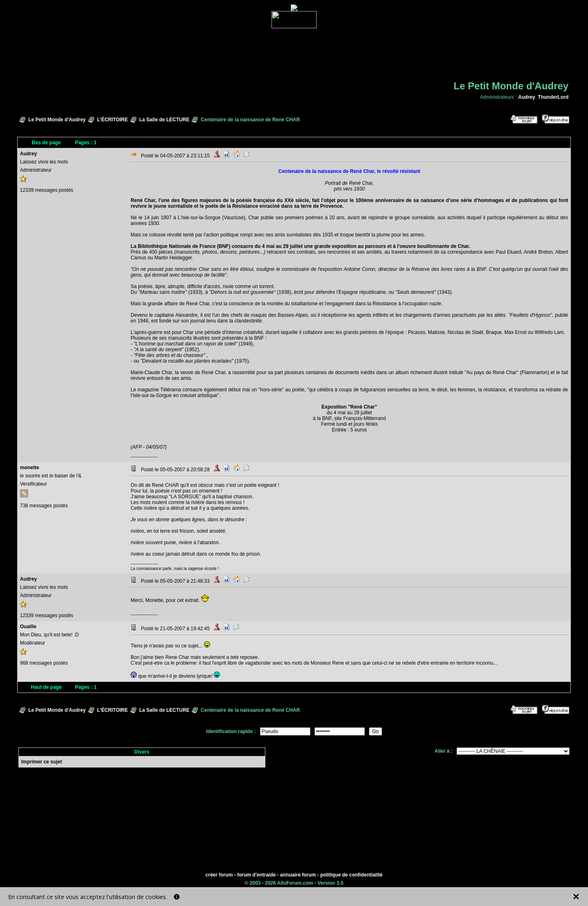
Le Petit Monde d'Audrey (57, 120)
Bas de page (46, 143)
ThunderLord (553, 97)
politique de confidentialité (351, 875)
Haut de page (46, 687)
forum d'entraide (256, 875)
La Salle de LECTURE (164, 120)
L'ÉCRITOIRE (112, 120)
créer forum (219, 875)
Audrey (527, 97)
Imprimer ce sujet (42, 762)
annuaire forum (298, 875)
